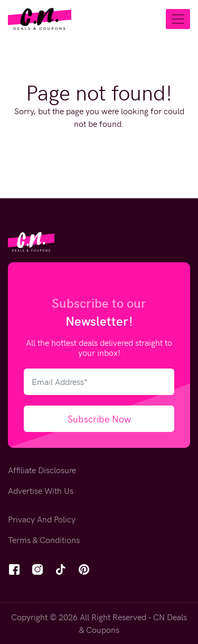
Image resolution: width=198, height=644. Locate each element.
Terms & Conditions (44, 540)
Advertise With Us (41, 490)
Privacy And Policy (42, 519)
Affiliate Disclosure (42, 470)
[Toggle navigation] (178, 19)
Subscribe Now (99, 418)
